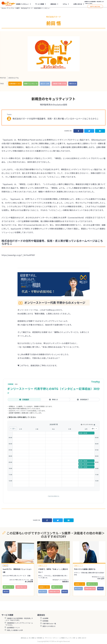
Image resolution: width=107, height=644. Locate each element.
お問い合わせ (78, 4)
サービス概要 (40, 4)
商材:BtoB (73, 84)
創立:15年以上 (43, 591)
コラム (65, 4)
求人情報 (32, 638)
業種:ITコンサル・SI (31, 84)
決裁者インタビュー (22, 4)
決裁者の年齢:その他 (59, 84)
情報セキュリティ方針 (68, 638)
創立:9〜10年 (45, 84)
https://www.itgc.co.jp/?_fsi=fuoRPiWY (18, 255)
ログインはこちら (95, 6)
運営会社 (53, 4)
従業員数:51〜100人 (44, 587)
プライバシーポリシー (52, 638)
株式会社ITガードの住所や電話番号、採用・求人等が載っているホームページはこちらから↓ (56, 119)
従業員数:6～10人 (15, 84)
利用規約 (40, 638)
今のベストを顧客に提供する (85, 569)
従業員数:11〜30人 (80, 584)
